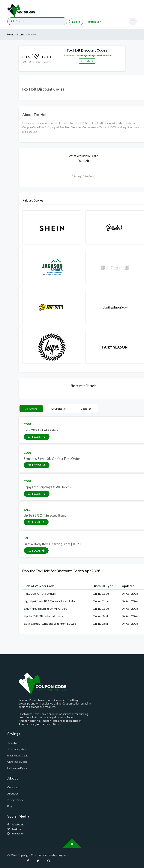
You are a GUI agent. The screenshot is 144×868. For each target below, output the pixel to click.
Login (76, 22)
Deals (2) (86, 409)
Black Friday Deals (18, 755)
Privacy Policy (15, 800)
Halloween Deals (17, 768)
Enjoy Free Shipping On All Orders (47, 487)
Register (95, 22)
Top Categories (16, 749)
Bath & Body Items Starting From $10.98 (52, 544)
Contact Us (14, 787)
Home (11, 34)
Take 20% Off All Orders (41, 430)
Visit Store (87, 61)
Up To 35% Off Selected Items (45, 515)
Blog (10, 806)
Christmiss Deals (17, 762)
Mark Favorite (104, 55)
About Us (13, 793)
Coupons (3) (58, 409)
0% (77, 55)
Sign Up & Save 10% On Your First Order (52, 459)
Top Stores (14, 743)
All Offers (31, 409)
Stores (21, 34)
